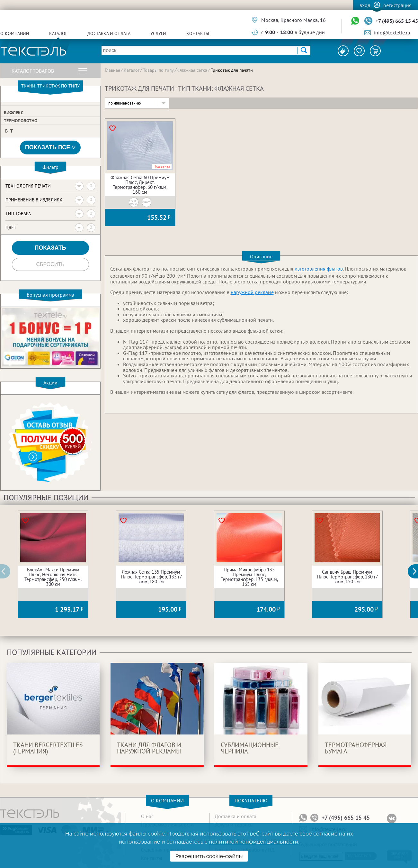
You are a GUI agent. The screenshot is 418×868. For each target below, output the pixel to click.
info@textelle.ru (392, 32)
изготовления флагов (319, 269)
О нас (147, 816)
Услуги (158, 33)
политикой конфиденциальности (253, 842)
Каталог (58, 33)
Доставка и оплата (109, 33)
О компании (15, 33)
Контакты (198, 33)
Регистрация (397, 5)
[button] (416, 571)
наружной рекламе (252, 292)
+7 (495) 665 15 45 (397, 21)
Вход (365, 5)
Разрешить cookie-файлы (209, 856)
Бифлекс (14, 113)
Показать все (50, 148)
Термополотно (21, 121)
